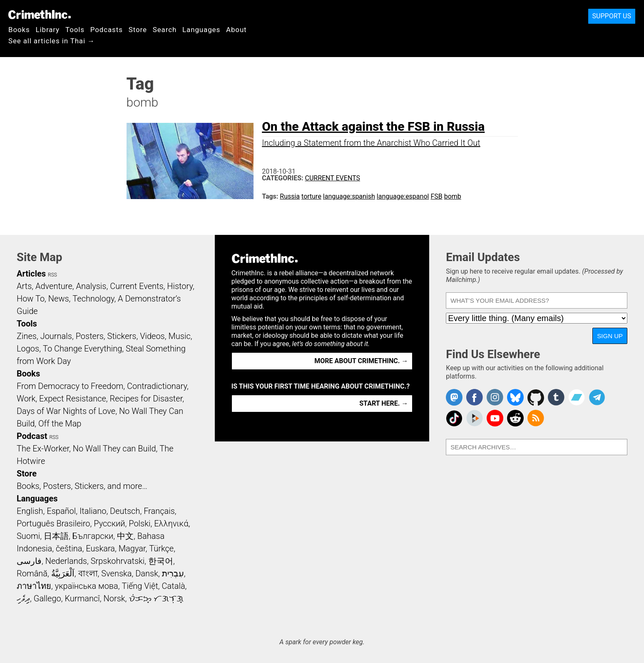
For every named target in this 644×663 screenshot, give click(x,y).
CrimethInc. (40, 15)
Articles (31, 274)
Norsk (114, 598)
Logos (28, 349)
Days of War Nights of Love (66, 411)
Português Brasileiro (53, 523)
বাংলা (88, 573)
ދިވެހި (23, 598)
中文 (125, 536)
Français (159, 511)
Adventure (54, 286)
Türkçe (161, 548)
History (180, 286)
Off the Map (60, 424)
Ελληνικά (171, 523)
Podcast (32, 436)
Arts (24, 286)
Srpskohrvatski (118, 561)
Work (26, 399)
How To (31, 299)
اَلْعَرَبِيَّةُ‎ (63, 573)
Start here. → (384, 403)
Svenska (116, 573)
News (59, 299)
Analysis (91, 286)
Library (48, 30)
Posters (90, 336)
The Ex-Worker (43, 449)
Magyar (132, 548)
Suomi (28, 536)
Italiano (93, 511)
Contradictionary (157, 386)
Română (32, 573)
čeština (69, 548)
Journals (56, 336)
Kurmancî (82, 598)
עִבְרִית (173, 573)
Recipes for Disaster (146, 399)
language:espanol (403, 196)
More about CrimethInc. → (361, 361)
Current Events (333, 178)
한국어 (161, 561)
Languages (201, 30)
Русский (109, 523)
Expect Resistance (73, 399)
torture (311, 196)
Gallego (47, 598)
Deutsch (125, 511)
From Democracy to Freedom (70, 386)
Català (174, 586)
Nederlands (66, 561)
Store (138, 30)
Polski (139, 523)
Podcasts (107, 30)
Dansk (147, 573)
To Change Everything (82, 349)
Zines (27, 336)
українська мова (87, 586)
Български (93, 536)
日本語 (56, 536)
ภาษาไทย (34, 586)
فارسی (29, 561)
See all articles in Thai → (52, 41)
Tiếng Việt (140, 586)
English (30, 511)
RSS (52, 275)
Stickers (122, 336)
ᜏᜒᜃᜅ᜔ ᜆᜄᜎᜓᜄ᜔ (156, 598)
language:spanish (349, 196)
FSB (436, 196)
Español (61, 511)
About (236, 30)
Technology (93, 299)
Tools (75, 30)
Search (165, 30)
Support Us (612, 16)
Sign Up (610, 336)
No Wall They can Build (114, 449)
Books (19, 30)
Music (179, 336)
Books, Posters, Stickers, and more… (82, 486)
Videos (152, 336)
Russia (290, 196)
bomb (453, 196)
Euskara (100, 548)
